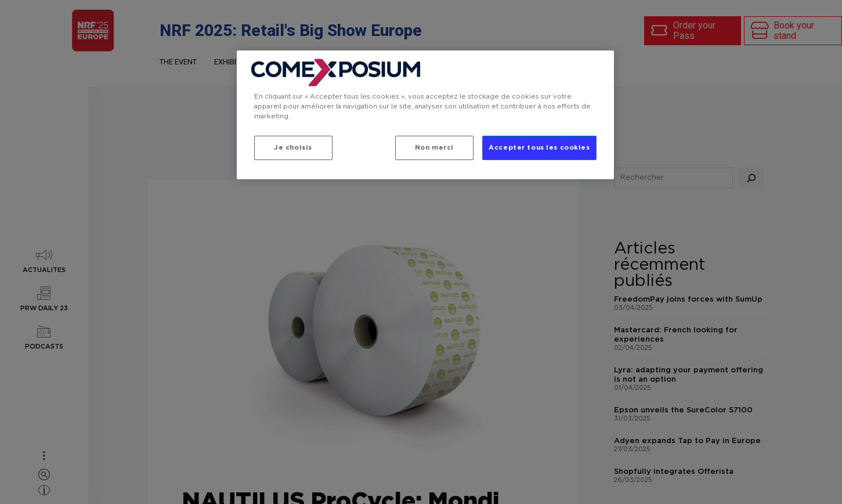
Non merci (434, 148)
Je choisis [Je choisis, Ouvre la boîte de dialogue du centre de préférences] (293, 148)
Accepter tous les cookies (539, 148)
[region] (425, 115)
